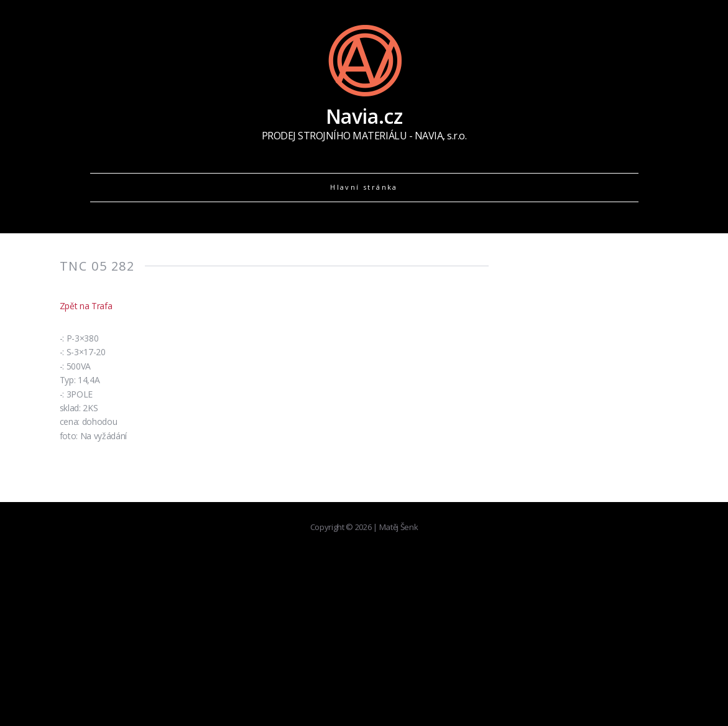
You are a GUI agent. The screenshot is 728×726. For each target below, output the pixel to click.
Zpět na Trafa (86, 306)
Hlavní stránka (364, 187)
